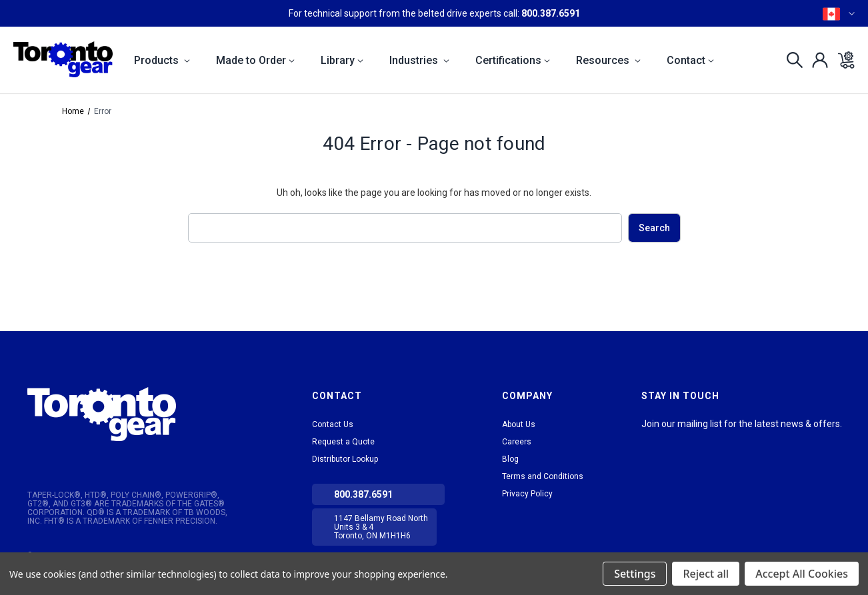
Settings (635, 574)
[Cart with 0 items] (842, 60)
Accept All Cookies (802, 574)
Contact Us (333, 424)
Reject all (706, 574)
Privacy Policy (527, 494)
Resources (608, 60)
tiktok (675, 440)
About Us (519, 424)
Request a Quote (343, 442)
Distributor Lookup (345, 459)
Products (162, 60)
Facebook (699, 440)
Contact (690, 60)
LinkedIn (651, 440)
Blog (510, 459)
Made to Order (255, 60)
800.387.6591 (551, 13)
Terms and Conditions (543, 476)
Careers (517, 442)
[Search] (791, 60)
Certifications (513, 60)
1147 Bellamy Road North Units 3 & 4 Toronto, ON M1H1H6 (381, 527)
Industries (419, 60)
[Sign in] (816, 60)
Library (342, 60)
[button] (136, 414)
